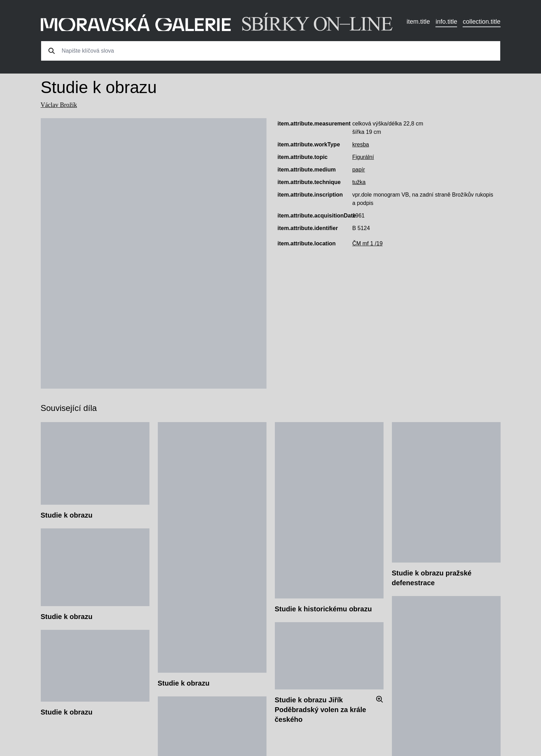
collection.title (481, 22)
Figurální (363, 157)
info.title (446, 22)
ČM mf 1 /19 (367, 243)
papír (358, 170)
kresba (361, 144)
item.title (418, 22)
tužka (359, 182)
